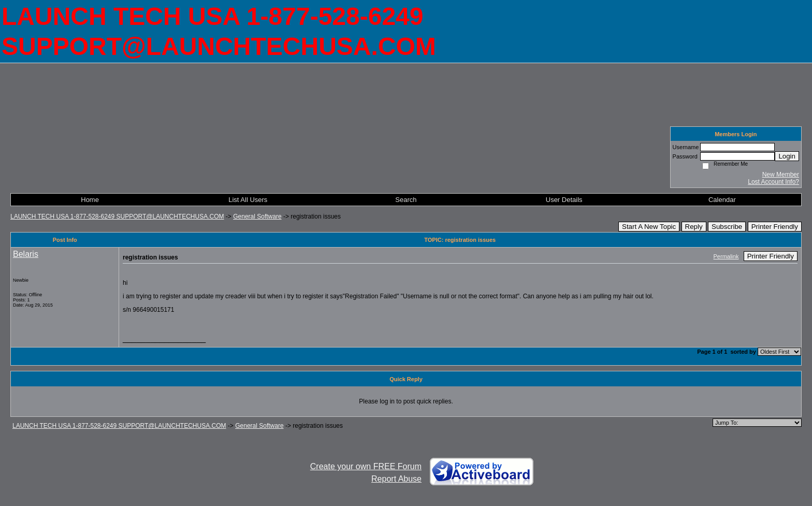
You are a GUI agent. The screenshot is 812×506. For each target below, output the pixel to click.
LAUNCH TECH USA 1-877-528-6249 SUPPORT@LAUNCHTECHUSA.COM (117, 216)
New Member (781, 175)
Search (406, 200)
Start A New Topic (649, 227)
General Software (257, 216)
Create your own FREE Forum (366, 466)
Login (787, 156)
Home (90, 200)
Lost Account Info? (773, 182)
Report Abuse (396, 479)
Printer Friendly (775, 227)
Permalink (726, 256)
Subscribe (727, 227)
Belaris (26, 254)
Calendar (722, 200)
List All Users (248, 200)
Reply (694, 227)
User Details (564, 200)
